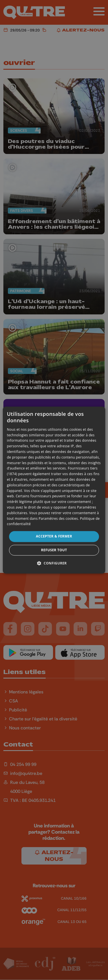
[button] (54, 563)
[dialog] (54, 490)
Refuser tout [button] (54, 550)
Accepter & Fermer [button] (54, 536)
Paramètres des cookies (58, 519)
